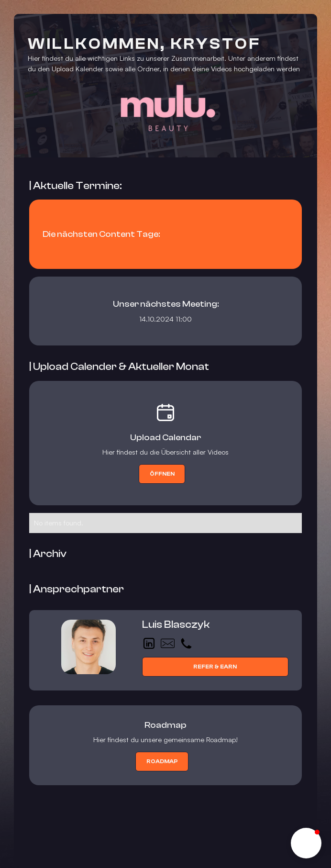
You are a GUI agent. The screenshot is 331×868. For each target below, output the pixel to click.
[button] (306, 843)
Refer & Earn (215, 667)
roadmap (162, 762)
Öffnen (162, 474)
